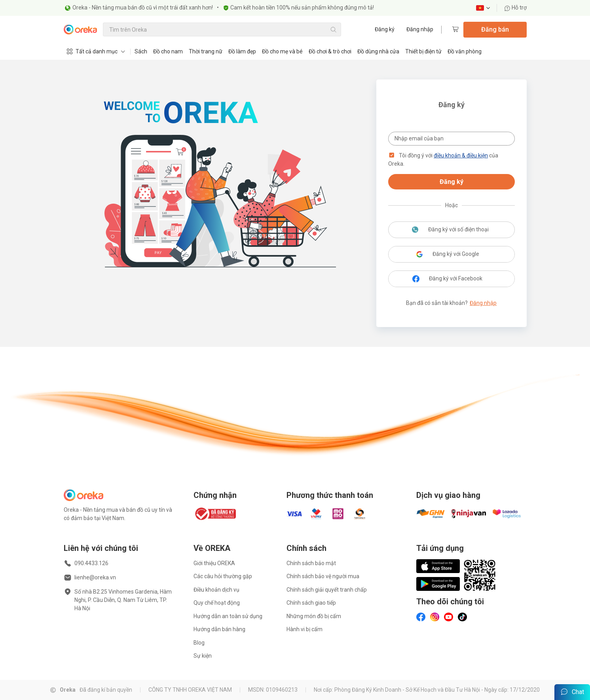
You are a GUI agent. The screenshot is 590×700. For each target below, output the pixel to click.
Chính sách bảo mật (311, 563)
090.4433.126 (91, 563)
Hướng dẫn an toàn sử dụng (228, 616)
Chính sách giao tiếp (311, 603)
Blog (199, 643)
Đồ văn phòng (465, 51)
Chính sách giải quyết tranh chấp (327, 590)
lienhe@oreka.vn (95, 577)
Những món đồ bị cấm (314, 616)
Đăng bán (495, 29)
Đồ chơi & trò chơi (330, 51)
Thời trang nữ (206, 51)
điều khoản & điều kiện (461, 155)
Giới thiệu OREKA (214, 563)
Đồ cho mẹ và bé (282, 51)
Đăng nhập (420, 29)
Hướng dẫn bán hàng (219, 629)
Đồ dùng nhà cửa (378, 51)
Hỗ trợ (515, 8)
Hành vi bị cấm (304, 629)
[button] (392, 155)
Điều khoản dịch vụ (216, 590)
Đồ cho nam (168, 51)
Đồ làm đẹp (242, 51)
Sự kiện (203, 656)
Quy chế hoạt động (217, 603)
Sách (141, 51)
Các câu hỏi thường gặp (223, 576)
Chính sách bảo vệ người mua (323, 576)
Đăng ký (385, 29)
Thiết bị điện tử (423, 51)
